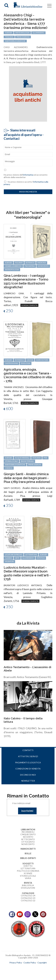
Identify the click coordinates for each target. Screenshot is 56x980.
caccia (30, 360)
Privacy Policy (16, 963)
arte (17, 558)
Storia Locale (28, 876)
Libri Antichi (28, 830)
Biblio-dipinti (28, 858)
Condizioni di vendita (28, 769)
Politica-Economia (28, 871)
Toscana (37, 458)
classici (9, 558)
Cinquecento (28, 834)
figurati (19, 263)
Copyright (42, 963)
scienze (8, 263)
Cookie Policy (30, 963)
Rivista (28, 883)
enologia (26, 363)
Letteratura (28, 868)
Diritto (28, 866)
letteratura (31, 555)
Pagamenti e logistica (28, 762)
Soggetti (28, 864)
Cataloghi (28, 893)
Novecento (43, 266)
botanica (30, 263)
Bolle (28, 853)
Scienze (28, 873)
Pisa (45, 458)
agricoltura (42, 360)
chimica (9, 468)
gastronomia (11, 363)
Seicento (28, 837)
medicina (42, 263)
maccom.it (19, 967)
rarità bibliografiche (15, 465)
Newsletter (28, 781)
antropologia (12, 269)
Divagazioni (28, 888)
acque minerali (22, 458)
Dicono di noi (28, 775)
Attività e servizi (28, 756)
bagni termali (27, 461)
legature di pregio (14, 555)
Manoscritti (28, 849)
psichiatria (30, 266)
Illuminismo (28, 558)
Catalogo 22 (28, 900)
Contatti (28, 750)
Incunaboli (28, 832)
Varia (28, 878)
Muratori (9, 561)
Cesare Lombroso (13, 266)
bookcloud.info (33, 967)
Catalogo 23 (28, 898)
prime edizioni (35, 465)
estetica (41, 558)
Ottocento (28, 842)
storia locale (11, 461)
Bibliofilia (28, 885)
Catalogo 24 (28, 896)
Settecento (28, 839)
